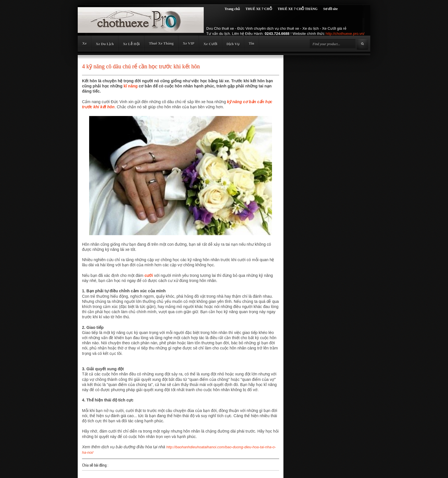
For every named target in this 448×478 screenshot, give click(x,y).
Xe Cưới (210, 44)
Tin (251, 43)
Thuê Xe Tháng (161, 43)
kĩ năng (131, 86)
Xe (84, 43)
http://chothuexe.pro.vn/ (345, 34)
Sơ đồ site (330, 9)
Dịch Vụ (233, 44)
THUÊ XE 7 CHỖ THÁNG (298, 9)
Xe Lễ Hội (131, 44)
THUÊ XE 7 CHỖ (259, 9)
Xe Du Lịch (105, 44)
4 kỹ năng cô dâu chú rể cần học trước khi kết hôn (141, 66)
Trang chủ (232, 9)
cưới (149, 275)
